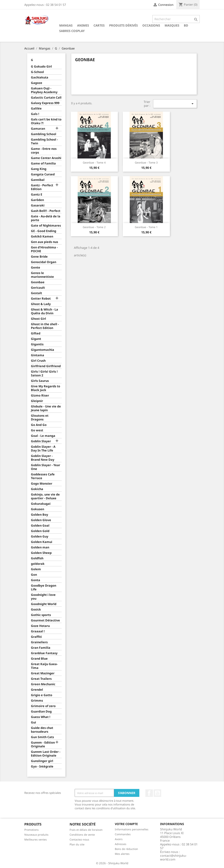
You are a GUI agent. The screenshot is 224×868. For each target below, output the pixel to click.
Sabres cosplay (72, 31)
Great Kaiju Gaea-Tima (44, 666)
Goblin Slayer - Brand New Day (43, 458)
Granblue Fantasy (44, 653)
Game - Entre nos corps (44, 151)
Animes (83, 25)
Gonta (36, 580)
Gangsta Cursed (43, 174)
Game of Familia (43, 163)
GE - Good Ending (44, 231)
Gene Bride (39, 257)
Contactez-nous (79, 839)
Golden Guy (40, 536)
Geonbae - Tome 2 (94, 227)
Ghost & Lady (41, 304)
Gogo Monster (42, 484)
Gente (36, 268)
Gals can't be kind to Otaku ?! (46, 121)
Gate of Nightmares (46, 226)
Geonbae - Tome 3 (146, 163)
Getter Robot (41, 299)
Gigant (36, 339)
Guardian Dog (41, 712)
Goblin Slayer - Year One (46, 467)
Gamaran (38, 129)
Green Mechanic (43, 684)
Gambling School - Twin (44, 141)
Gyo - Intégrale (42, 766)
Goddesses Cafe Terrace (43, 476)
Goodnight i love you (43, 597)
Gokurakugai (41, 504)
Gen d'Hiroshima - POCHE (44, 249)
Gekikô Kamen (42, 236)
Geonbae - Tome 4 (94, 163)
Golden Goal (40, 526)
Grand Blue (39, 659)
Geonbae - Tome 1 (146, 227)
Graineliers (39, 642)
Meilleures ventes (36, 839)
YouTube (157, 793)
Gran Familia (41, 648)
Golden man (40, 547)
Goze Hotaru (40, 626)
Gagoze (37, 83)
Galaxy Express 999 (45, 103)
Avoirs (119, 839)
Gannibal (38, 180)
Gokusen (38, 509)
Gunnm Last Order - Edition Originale (46, 754)
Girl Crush (38, 361)
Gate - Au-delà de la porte (46, 218)
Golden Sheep (41, 553)
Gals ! (35, 114)
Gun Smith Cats (42, 737)
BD (186, 25)
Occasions (151, 25)
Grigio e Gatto (42, 695)
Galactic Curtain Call (46, 98)
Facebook (149, 793)
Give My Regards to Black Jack (46, 388)
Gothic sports (41, 615)
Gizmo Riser (40, 396)
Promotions (31, 830)
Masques (172, 25)
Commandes (123, 834)
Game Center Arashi (46, 158)
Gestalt (36, 293)
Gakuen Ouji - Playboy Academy (44, 90)
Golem (36, 569)
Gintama (38, 355)
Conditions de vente (82, 835)
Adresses (121, 844)
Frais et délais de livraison (86, 830)
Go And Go (39, 425)
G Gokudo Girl (41, 67)
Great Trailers (41, 679)
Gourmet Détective (45, 620)
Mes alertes (122, 854)
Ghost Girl (38, 319)
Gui (33, 722)
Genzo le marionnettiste (42, 275)
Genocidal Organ (44, 262)
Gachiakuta (40, 77)
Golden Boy (40, 515)
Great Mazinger (43, 673)
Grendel (37, 690)
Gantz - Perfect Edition (42, 187)
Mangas (66, 25)
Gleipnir (37, 401)
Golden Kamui (42, 542)
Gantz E (37, 195)
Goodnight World (44, 604)
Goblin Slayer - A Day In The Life (43, 449)
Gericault (38, 288)
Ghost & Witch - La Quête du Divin (44, 311)
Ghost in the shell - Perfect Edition (45, 326)
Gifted (36, 333)
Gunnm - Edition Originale (43, 744)
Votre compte (126, 824)
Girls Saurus (40, 381)
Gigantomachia (43, 350)
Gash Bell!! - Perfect (46, 211)
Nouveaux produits (36, 835)
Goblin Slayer (41, 441)
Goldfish (37, 558)
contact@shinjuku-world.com (173, 857)
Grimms (37, 701)
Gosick (36, 610)
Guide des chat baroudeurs (42, 730)
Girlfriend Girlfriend (46, 366)
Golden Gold (40, 531)
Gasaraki (38, 205)
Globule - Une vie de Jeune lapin (46, 408)
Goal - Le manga (43, 436)
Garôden (37, 200)
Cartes (99, 25)
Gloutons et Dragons (40, 418)
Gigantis (37, 344)
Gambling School (44, 134)
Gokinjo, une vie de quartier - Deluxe (45, 496)
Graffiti (36, 637)
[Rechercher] (176, 19)
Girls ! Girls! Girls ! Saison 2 (44, 373)
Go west (37, 430)
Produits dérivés (124, 25)
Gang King (39, 169)
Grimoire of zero (43, 706)
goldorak (38, 564)
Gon (34, 575)
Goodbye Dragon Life (44, 587)
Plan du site (77, 844)
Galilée (36, 108)
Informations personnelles (132, 829)
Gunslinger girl (42, 761)
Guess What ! (41, 717)
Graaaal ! (38, 631)
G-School (37, 72)
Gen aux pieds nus (44, 242)
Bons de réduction (126, 849)
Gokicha (37, 489)
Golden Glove (41, 520)
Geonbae (38, 282)
